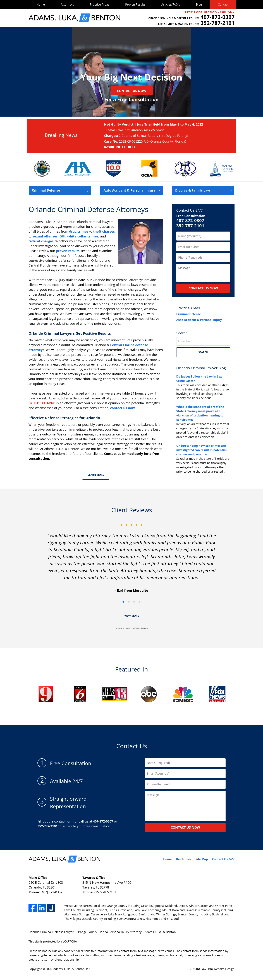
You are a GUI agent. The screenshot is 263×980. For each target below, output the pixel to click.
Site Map (202, 859)
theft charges (104, 231)
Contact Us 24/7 (189, 210)
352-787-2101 (190, 226)
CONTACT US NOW (203, 288)
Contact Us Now (132, 91)
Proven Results (135, 4)
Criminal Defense (46, 190)
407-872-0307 (190, 221)
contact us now (122, 408)
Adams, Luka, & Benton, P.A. (72, 969)
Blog (199, 4)
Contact (223, 4)
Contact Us (132, 746)
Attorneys (67, 4)
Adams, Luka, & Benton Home (74, 18)
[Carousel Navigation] (131, 601)
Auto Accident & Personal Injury (199, 320)
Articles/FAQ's (171, 4)
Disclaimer (184, 859)
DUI (62, 236)
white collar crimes (83, 236)
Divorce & (193, 190)
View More (132, 616)
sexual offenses (45, 236)
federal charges (41, 241)
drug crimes (79, 231)
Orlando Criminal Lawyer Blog (201, 368)
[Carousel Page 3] (134, 602)
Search (203, 352)
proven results (68, 251)
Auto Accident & (129, 190)
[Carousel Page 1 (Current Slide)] (123, 602)
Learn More (96, 475)
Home (41, 4)
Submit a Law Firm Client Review (132, 628)
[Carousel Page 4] (140, 602)
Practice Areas (100, 4)
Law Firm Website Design (212, 969)
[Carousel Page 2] (129, 602)
